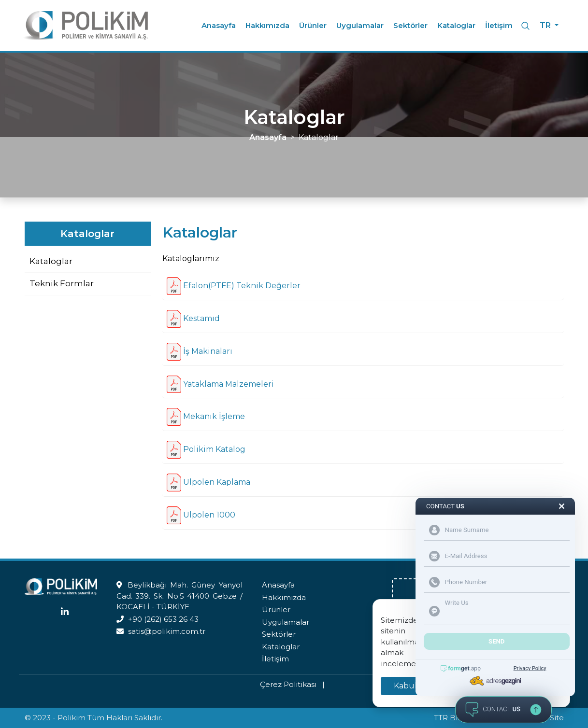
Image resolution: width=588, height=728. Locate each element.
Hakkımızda (267, 25)
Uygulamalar (360, 25)
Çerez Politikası (288, 684)
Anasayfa (219, 25)
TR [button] (546, 25)
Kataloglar (456, 25)
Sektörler (410, 25)
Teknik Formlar (62, 283)
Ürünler (313, 25)
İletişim (499, 25)
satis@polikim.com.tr (167, 631)
